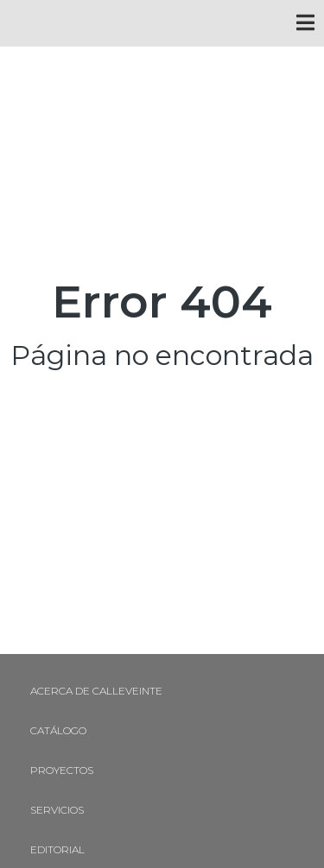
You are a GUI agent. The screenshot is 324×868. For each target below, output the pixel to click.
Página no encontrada (162, 355)
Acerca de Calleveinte (96, 691)
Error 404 (162, 302)
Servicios (57, 810)
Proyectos (62, 770)
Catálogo (58, 730)
